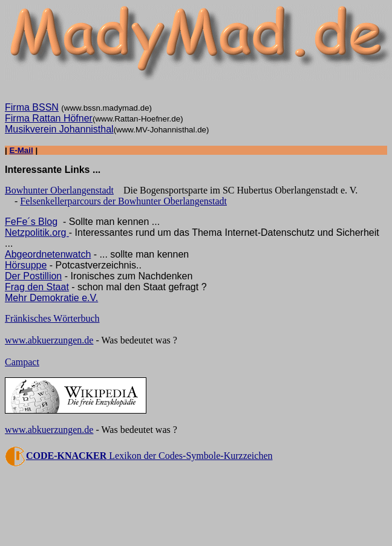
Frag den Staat (37, 287)
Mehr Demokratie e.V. (51, 298)
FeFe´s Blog (31, 222)
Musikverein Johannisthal (59, 129)
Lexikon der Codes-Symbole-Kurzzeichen (139, 456)
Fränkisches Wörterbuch (52, 318)
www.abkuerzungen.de (49, 340)
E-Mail (21, 150)
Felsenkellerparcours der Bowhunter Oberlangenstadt (123, 201)
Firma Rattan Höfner (49, 118)
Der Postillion (33, 276)
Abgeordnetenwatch (48, 254)
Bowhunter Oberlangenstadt (59, 190)
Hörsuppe (26, 265)
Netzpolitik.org (37, 232)
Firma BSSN (32, 107)
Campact (22, 362)
